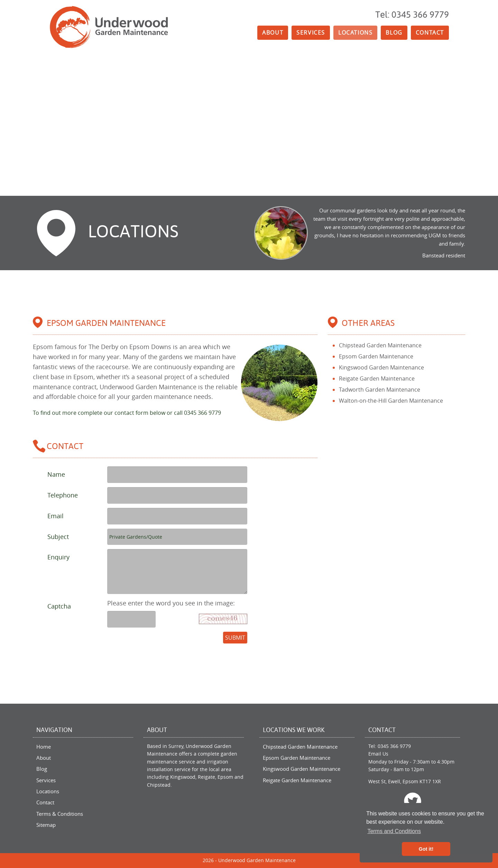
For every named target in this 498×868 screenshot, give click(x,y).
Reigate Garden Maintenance (377, 378)
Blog (394, 33)
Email (56, 516)
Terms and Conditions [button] (394, 831)
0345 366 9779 (394, 746)
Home (44, 747)
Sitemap (46, 825)
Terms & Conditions (60, 814)
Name (56, 474)
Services (311, 33)
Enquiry (58, 557)
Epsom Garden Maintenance (376, 356)
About (273, 33)
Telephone (63, 495)
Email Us (378, 754)
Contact (430, 33)
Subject (58, 537)
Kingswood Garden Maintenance (381, 367)
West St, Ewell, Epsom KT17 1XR (405, 781)
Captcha (59, 606)
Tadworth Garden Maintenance (380, 390)
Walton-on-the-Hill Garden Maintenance (391, 401)
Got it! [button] (426, 849)
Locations (355, 33)
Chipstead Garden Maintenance (380, 345)
